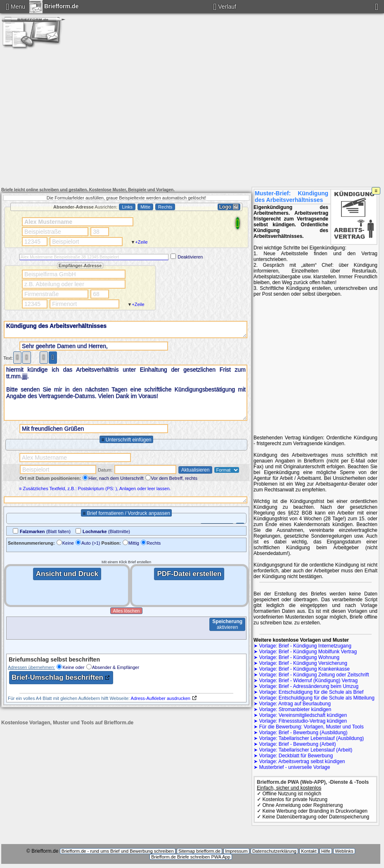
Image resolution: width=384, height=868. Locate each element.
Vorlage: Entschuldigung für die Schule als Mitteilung (317, 698)
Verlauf (227, 7)
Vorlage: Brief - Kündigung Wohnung (299, 657)
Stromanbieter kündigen (341, 20)
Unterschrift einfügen (129, 440)
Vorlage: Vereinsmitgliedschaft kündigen (303, 715)
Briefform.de (54, 5)
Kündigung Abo (223, 28)
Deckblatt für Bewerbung (223, 45)
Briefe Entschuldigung (163, 37)
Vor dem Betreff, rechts (174, 478)
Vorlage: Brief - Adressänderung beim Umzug (309, 686)
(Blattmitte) (106, 531)
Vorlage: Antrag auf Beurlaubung (295, 704)
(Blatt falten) (45, 531)
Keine (68, 543)
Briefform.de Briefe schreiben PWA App (191, 857)
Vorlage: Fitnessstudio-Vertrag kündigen (303, 721)
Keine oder (73, 667)
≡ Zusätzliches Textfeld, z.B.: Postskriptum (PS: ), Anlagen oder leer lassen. (94, 489)
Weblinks (344, 851)
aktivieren (227, 624)
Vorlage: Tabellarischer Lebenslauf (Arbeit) (306, 750)
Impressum (341, 53)
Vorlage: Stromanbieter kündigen (295, 709)
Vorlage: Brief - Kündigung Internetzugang (305, 646)
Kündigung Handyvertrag (223, 20)
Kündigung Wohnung (282, 28)
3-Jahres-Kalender (163, 53)
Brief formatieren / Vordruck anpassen (128, 513)
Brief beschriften (222, 53)
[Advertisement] (192, 121)
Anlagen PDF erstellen (104, 53)
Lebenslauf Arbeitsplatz (164, 45)
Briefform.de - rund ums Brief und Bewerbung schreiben (118, 851)
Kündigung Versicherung (104, 28)
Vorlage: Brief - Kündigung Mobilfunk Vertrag (308, 652)
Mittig (134, 543)
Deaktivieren (190, 257)
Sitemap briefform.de (199, 851)
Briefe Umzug (341, 28)
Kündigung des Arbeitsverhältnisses (126, 330)
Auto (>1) (91, 543)
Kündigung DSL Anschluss (163, 20)
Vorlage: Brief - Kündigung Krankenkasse (304, 669)
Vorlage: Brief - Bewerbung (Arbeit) (297, 744)
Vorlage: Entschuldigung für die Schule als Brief (311, 692)
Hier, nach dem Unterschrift (116, 478)
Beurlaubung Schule (222, 37)
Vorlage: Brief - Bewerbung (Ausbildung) (303, 733)
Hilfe (326, 851)
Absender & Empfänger (116, 667)
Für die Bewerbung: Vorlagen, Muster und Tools (311, 727)
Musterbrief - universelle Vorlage (294, 767)
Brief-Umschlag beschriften (57, 677)
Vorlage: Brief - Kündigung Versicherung (303, 663)
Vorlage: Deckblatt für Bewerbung (296, 756)
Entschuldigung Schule (104, 37)
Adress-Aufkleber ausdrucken (161, 698)
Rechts (154, 543)
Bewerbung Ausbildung (282, 37)
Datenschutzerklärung (274, 851)
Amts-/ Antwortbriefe (104, 20)
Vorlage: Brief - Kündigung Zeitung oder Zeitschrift (314, 675)
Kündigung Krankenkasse (163, 28)
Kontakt (282, 53)
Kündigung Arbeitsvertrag (282, 45)
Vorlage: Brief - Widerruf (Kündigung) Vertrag (308, 681)
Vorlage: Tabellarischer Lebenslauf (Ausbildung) (311, 738)
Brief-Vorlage (341, 45)
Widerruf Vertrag (282, 20)
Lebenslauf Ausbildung (341, 37)
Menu (18, 7)
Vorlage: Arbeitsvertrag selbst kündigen (302, 761)
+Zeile (141, 242)
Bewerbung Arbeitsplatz (104, 45)
